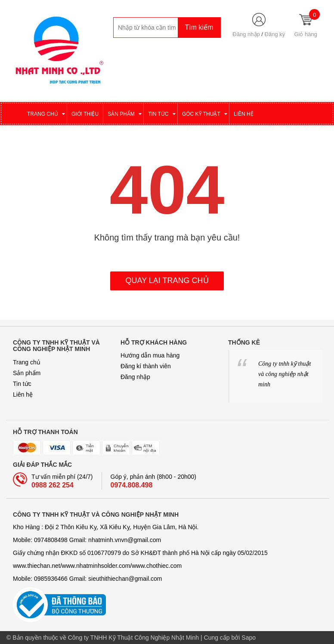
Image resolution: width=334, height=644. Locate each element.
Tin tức (22, 384)
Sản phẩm (27, 373)
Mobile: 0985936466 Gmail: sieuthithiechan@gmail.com (88, 579)
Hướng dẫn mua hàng (150, 355)
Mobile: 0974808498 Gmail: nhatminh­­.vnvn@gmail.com (87, 540)
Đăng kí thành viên (146, 366)
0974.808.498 (132, 485)
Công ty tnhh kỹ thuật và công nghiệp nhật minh (285, 374)
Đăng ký (275, 34)
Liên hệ (23, 394)
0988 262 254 (53, 485)
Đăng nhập (246, 34)
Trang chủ (27, 362)
